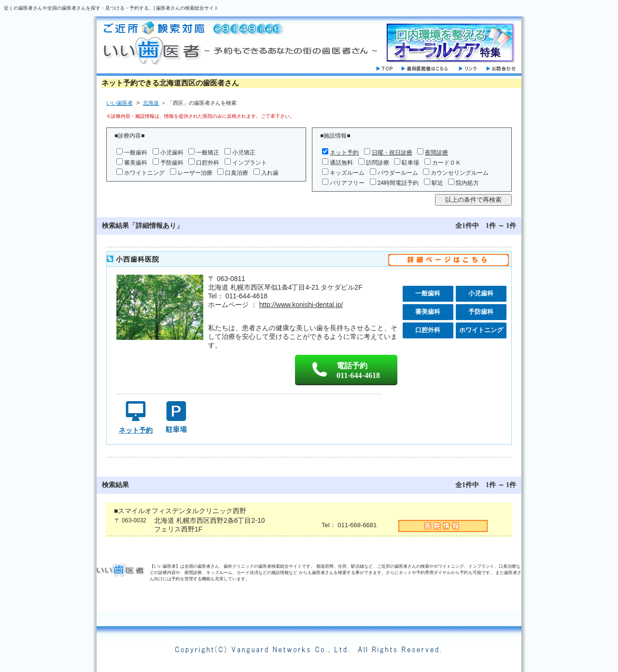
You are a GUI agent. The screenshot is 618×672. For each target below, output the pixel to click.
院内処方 (467, 183)
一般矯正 (208, 153)
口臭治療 (237, 173)
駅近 (437, 183)
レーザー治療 (195, 173)
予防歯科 (172, 163)
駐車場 (410, 163)
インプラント (250, 163)
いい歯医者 (119, 103)
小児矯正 (244, 153)
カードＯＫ (447, 163)
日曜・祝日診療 (392, 153)
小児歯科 (172, 153)
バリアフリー (347, 183)
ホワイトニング (144, 173)
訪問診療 (378, 163)
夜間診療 (436, 153)
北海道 (151, 103)
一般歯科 (136, 153)
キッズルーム (347, 173)
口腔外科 (208, 163)
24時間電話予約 (398, 183)
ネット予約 (344, 153)
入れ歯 (270, 173)
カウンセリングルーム (460, 173)
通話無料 (341, 163)
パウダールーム (398, 173)
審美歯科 (136, 163)
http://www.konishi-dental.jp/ (301, 305)
